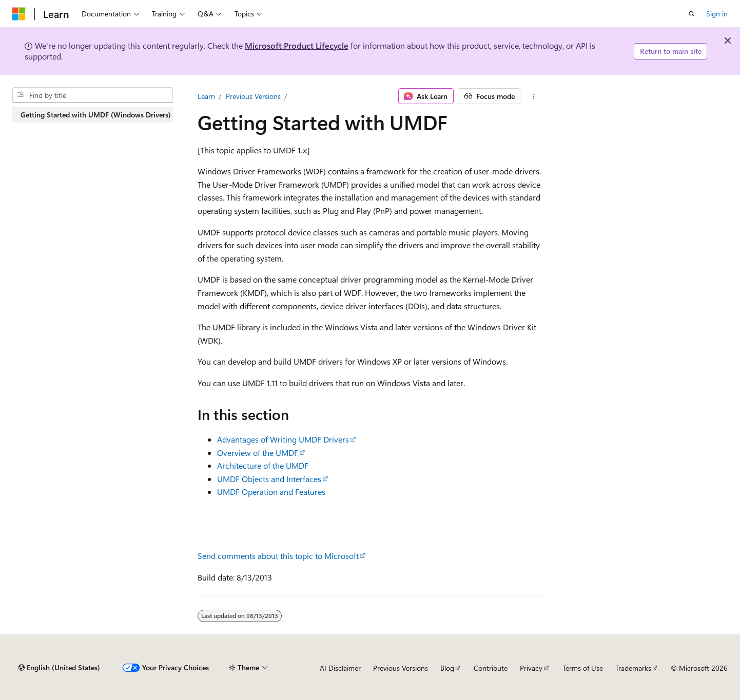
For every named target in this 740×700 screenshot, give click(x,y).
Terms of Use (583, 668)
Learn (206, 96)
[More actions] (533, 96)
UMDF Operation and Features (271, 492)
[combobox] (93, 95)
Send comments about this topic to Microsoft (278, 556)
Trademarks (633, 668)
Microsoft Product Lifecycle (297, 45)
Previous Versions (253, 96)
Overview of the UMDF (258, 453)
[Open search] (692, 14)
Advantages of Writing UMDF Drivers (283, 439)
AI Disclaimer (340, 668)
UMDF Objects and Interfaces (269, 479)
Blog (447, 668)
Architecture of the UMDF (263, 465)
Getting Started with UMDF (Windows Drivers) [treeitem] (96, 115)
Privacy (531, 668)
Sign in (717, 14)
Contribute (491, 668)
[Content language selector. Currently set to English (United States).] (59, 668)
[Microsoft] (19, 14)
